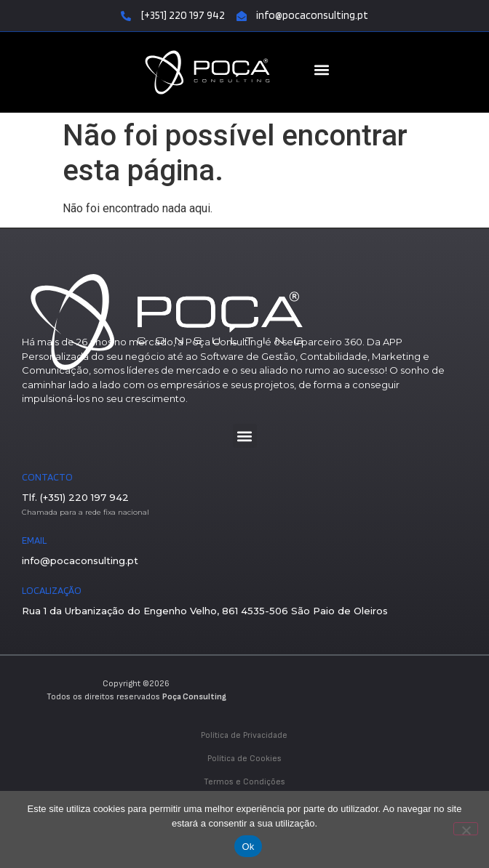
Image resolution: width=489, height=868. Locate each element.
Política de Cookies (244, 759)
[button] (322, 70)
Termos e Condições (244, 782)
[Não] (466, 829)
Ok (248, 847)
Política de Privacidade (244, 735)
